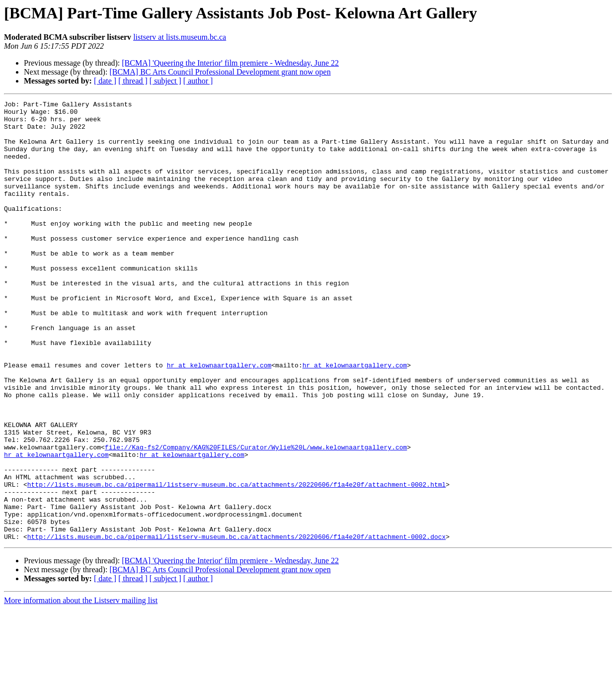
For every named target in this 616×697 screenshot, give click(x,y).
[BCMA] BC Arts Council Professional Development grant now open (220, 72)
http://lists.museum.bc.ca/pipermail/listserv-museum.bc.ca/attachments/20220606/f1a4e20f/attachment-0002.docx (236, 624)
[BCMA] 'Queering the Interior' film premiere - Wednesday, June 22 (230, 63)
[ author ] (198, 81)
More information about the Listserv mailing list (81, 688)
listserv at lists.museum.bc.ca (180, 37)
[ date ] (105, 81)
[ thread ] (133, 81)
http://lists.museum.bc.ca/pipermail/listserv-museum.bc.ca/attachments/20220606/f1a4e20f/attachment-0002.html (236, 562)
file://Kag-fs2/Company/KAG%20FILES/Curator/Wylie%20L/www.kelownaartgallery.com (256, 517)
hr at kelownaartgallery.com (219, 419)
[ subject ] (165, 81)
